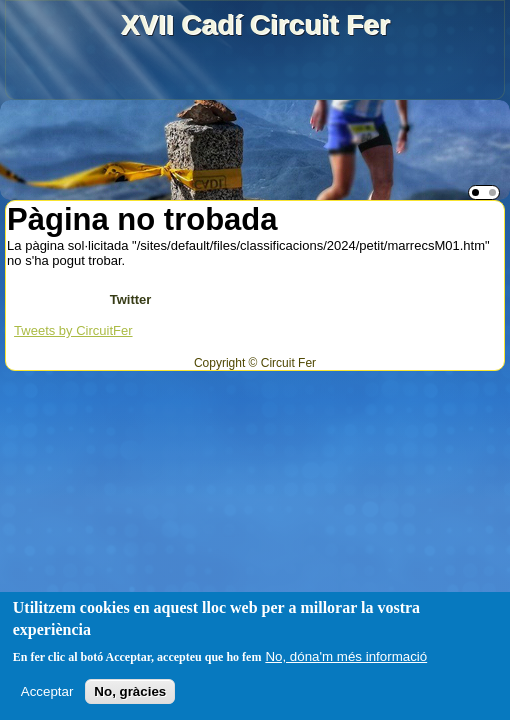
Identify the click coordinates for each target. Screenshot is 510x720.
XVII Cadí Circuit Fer (254, 24)
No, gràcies (130, 691)
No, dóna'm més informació (346, 656)
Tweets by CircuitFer (73, 330)
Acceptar (47, 691)
